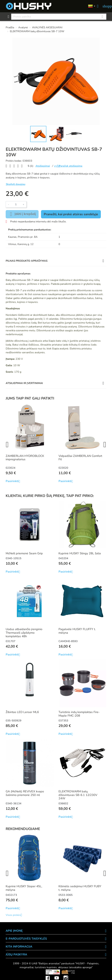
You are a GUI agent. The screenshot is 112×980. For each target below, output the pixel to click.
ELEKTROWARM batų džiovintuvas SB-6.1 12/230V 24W (78, 795)
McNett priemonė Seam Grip (24, 553)
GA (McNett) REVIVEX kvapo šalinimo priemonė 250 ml (25, 793)
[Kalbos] (92, 6)
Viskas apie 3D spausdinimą (25, 972)
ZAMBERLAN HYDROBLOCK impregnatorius (25, 458)
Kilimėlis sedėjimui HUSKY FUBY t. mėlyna (80, 888)
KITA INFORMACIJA (19, 947)
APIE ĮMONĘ (14, 931)
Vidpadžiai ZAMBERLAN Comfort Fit (80, 458)
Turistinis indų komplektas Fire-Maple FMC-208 (79, 714)
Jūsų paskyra (16, 954)
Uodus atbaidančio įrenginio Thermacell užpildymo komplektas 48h (24, 633)
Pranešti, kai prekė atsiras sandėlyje (71, 214)
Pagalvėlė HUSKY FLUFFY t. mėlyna (77, 631)
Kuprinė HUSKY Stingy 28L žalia (80, 553)
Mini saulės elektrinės (91, 972)
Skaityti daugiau (16, 184)
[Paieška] (59, 17)
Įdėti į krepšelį (22, 214)
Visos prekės (15, 915)
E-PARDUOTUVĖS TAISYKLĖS (26, 939)
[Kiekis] (16, 204)
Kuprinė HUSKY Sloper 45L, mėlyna (24, 888)
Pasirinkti (14, 481)
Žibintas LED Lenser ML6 (22, 712)
